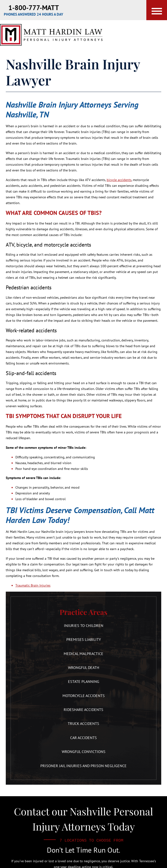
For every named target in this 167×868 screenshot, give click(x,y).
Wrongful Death (84, 668)
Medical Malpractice (83, 654)
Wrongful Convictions (84, 752)
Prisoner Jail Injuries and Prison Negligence (83, 766)
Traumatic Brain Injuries (33, 585)
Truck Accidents (83, 723)
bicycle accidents (119, 180)
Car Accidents (83, 738)
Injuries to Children (84, 625)
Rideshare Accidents (83, 710)
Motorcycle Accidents (84, 696)
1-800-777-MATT (34, 8)
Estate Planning (84, 681)
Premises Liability (84, 639)
